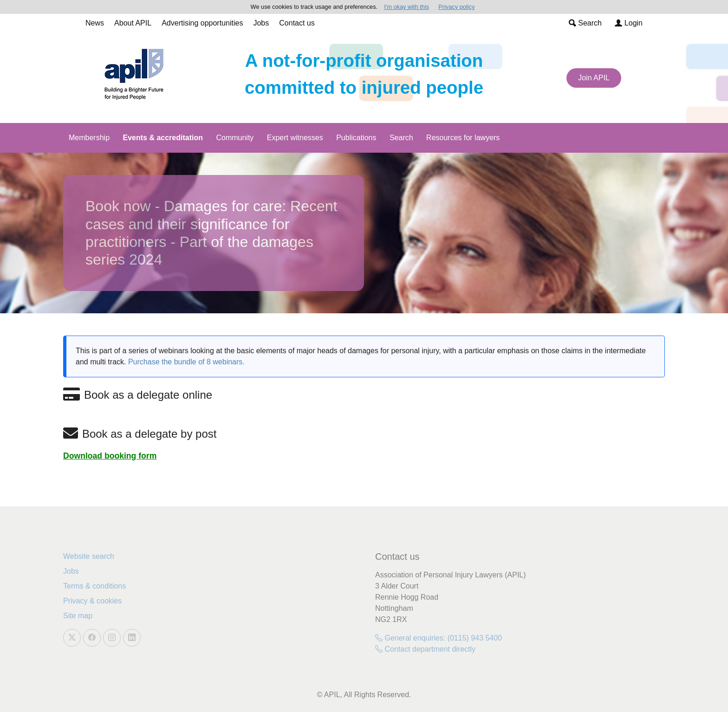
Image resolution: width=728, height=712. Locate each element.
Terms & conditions (94, 586)
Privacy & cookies (92, 601)
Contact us (297, 23)
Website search (89, 556)
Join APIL (594, 78)
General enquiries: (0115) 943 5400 (439, 638)
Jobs (261, 23)
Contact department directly (425, 649)
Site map (78, 616)
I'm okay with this (406, 7)
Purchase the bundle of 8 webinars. (186, 362)
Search (585, 23)
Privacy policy (456, 7)
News (95, 23)
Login (629, 23)
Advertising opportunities (202, 23)
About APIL (133, 23)
